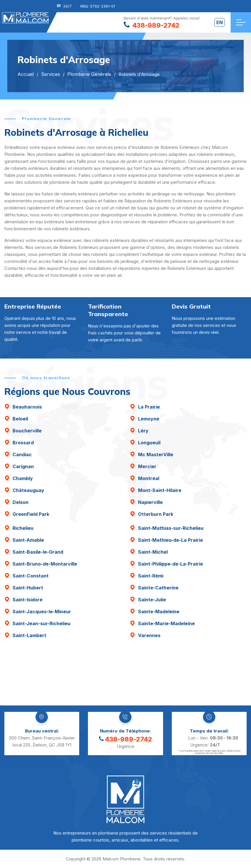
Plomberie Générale (89, 74)
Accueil (26, 74)
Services (51, 74)
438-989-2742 (125, 739)
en (220, 22)
